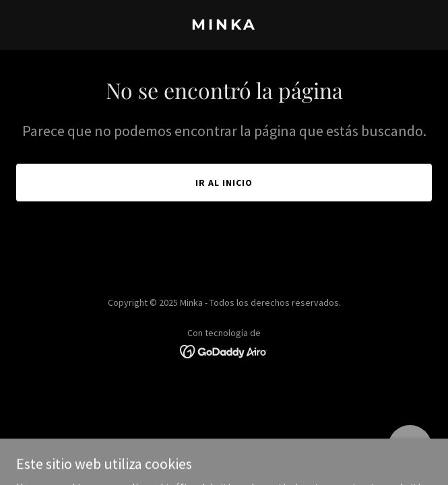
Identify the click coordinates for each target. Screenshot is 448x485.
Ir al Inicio (224, 183)
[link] (224, 26)
